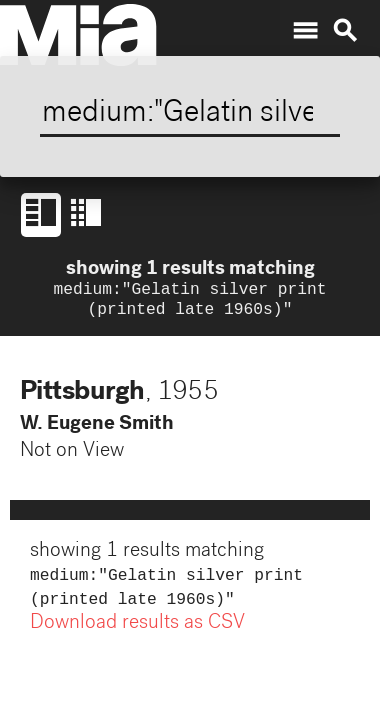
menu (305, 31)
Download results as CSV (137, 632)
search (345, 31)
